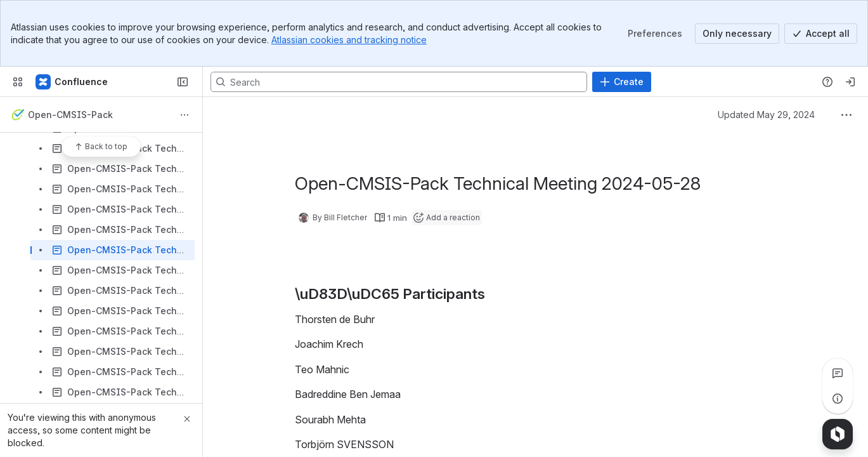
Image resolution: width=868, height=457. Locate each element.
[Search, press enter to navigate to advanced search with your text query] (399, 82)
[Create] (622, 82)
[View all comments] (838, 373)
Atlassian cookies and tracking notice (349, 40)
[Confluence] (72, 82)
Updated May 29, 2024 (766, 115)
